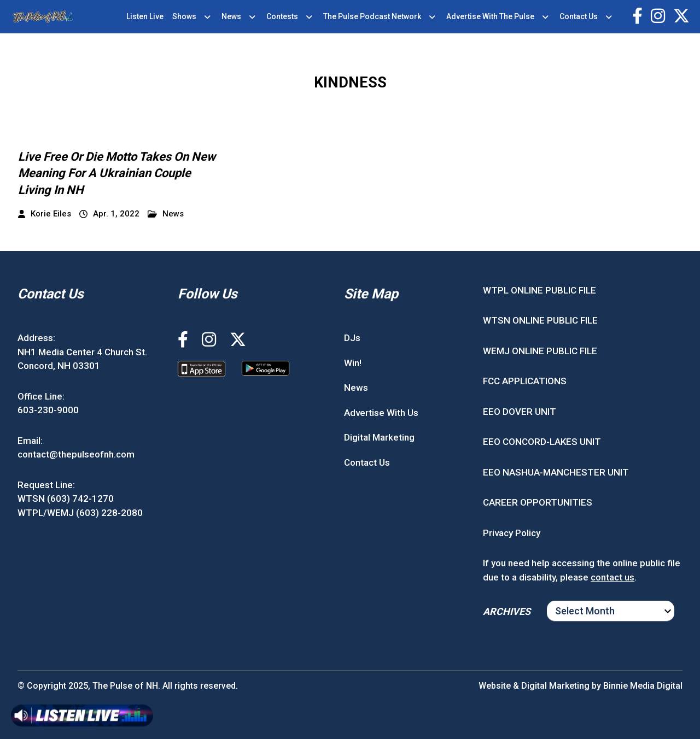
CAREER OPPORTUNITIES (538, 502)
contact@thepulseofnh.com (76, 454)
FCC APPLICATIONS (525, 381)
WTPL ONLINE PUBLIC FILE (539, 290)
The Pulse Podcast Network (372, 16)
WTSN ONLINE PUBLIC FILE (540, 320)
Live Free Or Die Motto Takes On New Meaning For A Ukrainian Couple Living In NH (117, 174)
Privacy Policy (512, 533)
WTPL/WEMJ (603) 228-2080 (80, 513)
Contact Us (579, 16)
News (231, 16)
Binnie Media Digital (643, 686)
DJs (352, 338)
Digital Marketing (379, 437)
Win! (353, 363)
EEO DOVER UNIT (520, 412)
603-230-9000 (48, 410)
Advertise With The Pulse (490, 16)
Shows (184, 16)
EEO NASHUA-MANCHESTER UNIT (556, 472)
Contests (282, 16)
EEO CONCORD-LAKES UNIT (542, 442)
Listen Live (145, 16)
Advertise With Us (381, 413)
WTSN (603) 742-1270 (66, 498)
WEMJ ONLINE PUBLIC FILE (540, 351)
